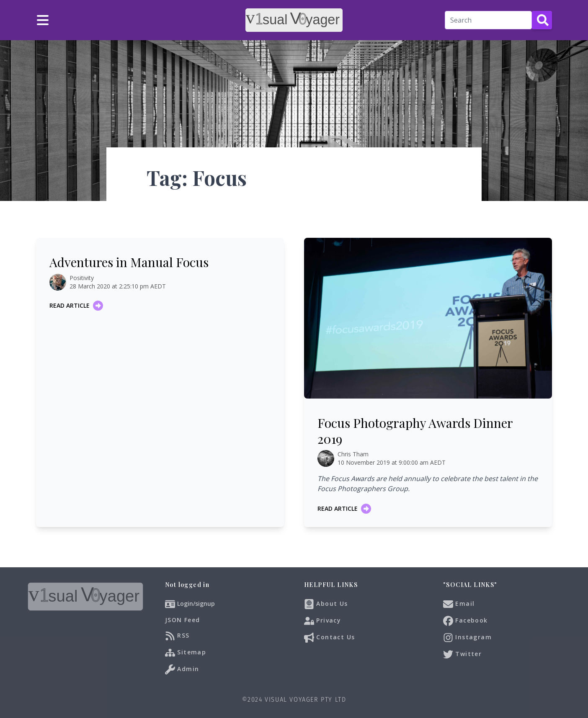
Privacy (322, 621)
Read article (76, 306)
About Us (326, 604)
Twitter (462, 654)
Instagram (467, 638)
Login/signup (196, 603)
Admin (182, 669)
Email (459, 604)
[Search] (488, 20)
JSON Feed (183, 620)
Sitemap (186, 653)
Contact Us (329, 638)
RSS (177, 636)
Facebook (465, 621)
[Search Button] (542, 20)
